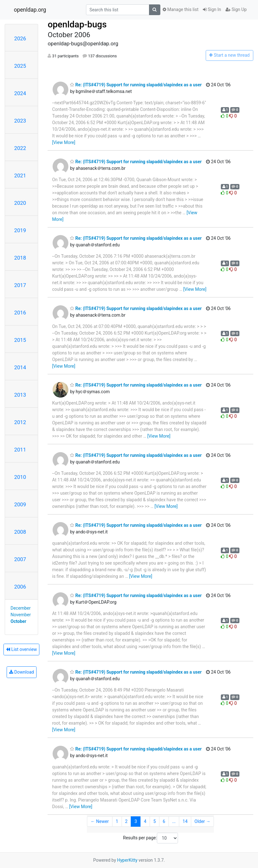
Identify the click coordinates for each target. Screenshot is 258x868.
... (174, 821)
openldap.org (30, 10)
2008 (20, 532)
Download (22, 672)
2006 (20, 587)
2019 (20, 230)
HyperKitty (127, 860)
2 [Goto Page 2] (126, 821)
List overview (21, 649)
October (19, 621)
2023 (20, 121)
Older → (202, 821)
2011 (20, 450)
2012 (20, 422)
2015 (20, 340)
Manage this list (181, 9)
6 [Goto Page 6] (164, 821)
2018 (20, 258)
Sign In (212, 9)
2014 (20, 367)
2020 (20, 203)
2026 (20, 38)
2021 (20, 175)
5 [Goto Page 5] (155, 821)
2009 (20, 504)
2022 (20, 148)
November (21, 615)
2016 (20, 313)
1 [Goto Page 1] (117, 821)
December (21, 608)
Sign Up (236, 9)
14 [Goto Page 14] (185, 821)
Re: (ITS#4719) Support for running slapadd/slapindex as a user (136, 85)
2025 (20, 66)
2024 (20, 93)
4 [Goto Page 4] (145, 821)
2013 (20, 395)
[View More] (63, 142)
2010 (20, 477)
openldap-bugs (77, 24)
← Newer (100, 821)
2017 (20, 285)
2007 (20, 559)
